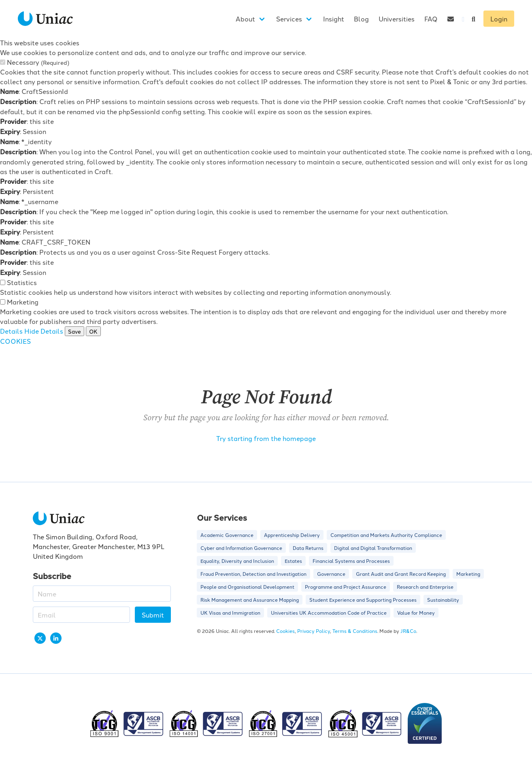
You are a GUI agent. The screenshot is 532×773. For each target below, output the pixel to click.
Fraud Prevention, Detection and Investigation (253, 574)
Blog (361, 19)
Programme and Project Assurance (346, 587)
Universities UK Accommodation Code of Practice (329, 612)
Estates (293, 561)
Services (289, 19)
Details (11, 331)
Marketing (23, 302)
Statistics (22, 282)
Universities (397, 19)
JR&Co (408, 631)
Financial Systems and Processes (351, 561)
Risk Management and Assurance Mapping (250, 599)
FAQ (431, 19)
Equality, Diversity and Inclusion (237, 561)
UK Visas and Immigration (230, 612)
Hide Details (44, 331)
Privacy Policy (314, 631)
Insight (334, 19)
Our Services (222, 517)
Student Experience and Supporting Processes (363, 599)
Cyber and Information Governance (241, 548)
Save (74, 331)
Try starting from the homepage (266, 438)
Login (499, 19)
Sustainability (443, 599)
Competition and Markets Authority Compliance (386, 535)
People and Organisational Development (247, 587)
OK (93, 331)
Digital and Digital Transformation (373, 548)
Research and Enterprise (425, 587)
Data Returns (308, 548)
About (245, 19)
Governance (331, 574)
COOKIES (15, 341)
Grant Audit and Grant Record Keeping (401, 574)
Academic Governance (227, 535)
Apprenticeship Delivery (292, 535)
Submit (153, 615)
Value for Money (416, 612)
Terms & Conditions (355, 631)
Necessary (38, 62)
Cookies (285, 631)
